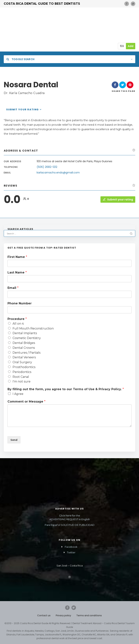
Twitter (71, 552)
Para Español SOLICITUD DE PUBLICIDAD (70, 525)
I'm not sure (22, 381)
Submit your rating (22, 109)
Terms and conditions (89, 615)
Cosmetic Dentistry (27, 338)
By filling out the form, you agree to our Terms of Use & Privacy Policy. (66, 389)
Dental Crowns (24, 348)
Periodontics (22, 372)
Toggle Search (20, 59)
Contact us (44, 615)
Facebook (71, 547)
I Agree (18, 394)
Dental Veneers (24, 357)
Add (131, 46)
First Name (17, 257)
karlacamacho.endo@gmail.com (58, 173)
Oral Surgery (22, 362)
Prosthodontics (24, 367)
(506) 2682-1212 (47, 167)
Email (13, 288)
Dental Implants (25, 333)
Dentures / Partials (26, 353)
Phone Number (20, 303)
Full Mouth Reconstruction (33, 328)
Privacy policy (63, 615)
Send (14, 440)
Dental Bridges (24, 343)
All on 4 (18, 324)
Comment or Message (26, 402)
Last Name (17, 272)
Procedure (17, 319)
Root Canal (21, 377)
